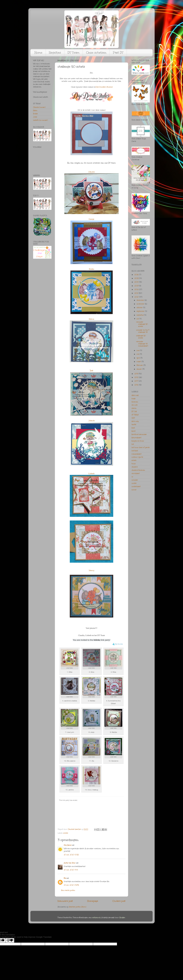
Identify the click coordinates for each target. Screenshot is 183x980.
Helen (35, 110)
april (138, 358)
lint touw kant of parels (141, 447)
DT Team (74, 53)
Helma (91, 319)
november (141, 304)
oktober (140, 308)
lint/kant (135, 451)
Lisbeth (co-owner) (40, 120)
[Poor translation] (10, 940)
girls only (135, 421)
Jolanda (91, 421)
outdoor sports (137, 457)
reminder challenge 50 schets (142, 324)
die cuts (135, 405)
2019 (137, 374)
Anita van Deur (70, 863)
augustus (140, 315)
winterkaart (136, 486)
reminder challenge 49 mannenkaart (142, 344)
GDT (133, 418)
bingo (134, 399)
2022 (137, 289)
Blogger (122, 918)
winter (134, 483)
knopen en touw (138, 441)
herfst (134, 425)
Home (38, 53)
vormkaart (136, 473)
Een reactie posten (68, 890)
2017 (137, 381)
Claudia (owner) (39, 107)
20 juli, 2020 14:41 (71, 870)
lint (133, 444)
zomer (134, 490)
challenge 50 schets (141, 337)
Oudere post (119, 901)
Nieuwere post (65, 901)
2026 (137, 275)
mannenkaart (137, 454)
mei (138, 354)
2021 (137, 293)
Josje (35, 117)
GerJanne (68, 845)
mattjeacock (96, 918)
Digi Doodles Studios (104, 87)
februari (140, 365)
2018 (137, 377)
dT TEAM (135, 415)
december (141, 300)
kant (133, 428)
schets (66, 833)
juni (138, 350)
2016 (137, 385)
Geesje (91, 219)
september (141, 311)
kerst (134, 431)
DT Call (134, 411)
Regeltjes (55, 53)
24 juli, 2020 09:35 (71, 885)
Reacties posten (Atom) (78, 907)
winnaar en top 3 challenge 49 (143, 331)
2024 (137, 282)
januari (139, 369)
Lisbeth (92, 474)
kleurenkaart (136, 438)
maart (139, 362)
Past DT (118, 53)
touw (134, 464)
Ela (65, 878)
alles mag (135, 395)
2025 (137, 278)
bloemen (135, 402)
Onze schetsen (96, 53)
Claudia (91, 172)
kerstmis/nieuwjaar (139, 434)
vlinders (135, 467)
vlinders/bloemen (138, 470)
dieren (134, 408)
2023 (137, 286)
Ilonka (91, 269)
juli (138, 319)
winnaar (135, 480)
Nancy (92, 570)
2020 (137, 297)
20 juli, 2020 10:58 (71, 855)
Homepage (93, 901)
